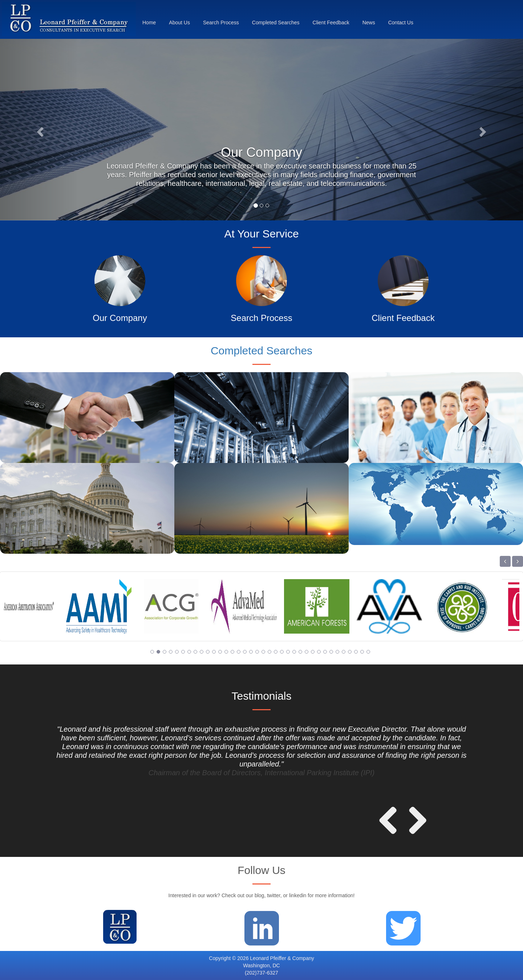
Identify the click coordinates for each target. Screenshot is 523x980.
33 (350, 652)
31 (337, 652)
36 (368, 652)
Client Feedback (331, 23)
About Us (179, 23)
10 (208, 652)
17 (251, 652)
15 (239, 652)
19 (263, 652)
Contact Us (401, 23)
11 (214, 652)
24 (294, 652)
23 (288, 652)
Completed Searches (276, 23)
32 (344, 652)
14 (232, 652)
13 (226, 652)
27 (313, 652)
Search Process (221, 23)
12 (220, 652)
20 (269, 652)
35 (362, 652)
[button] (39, 130)
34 (356, 652)
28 (319, 652)
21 (276, 652)
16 (245, 652)
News (369, 23)
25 (300, 652)
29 (325, 652)
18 (257, 652)
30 (331, 652)
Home (149, 23)
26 (307, 652)
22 (282, 652)
